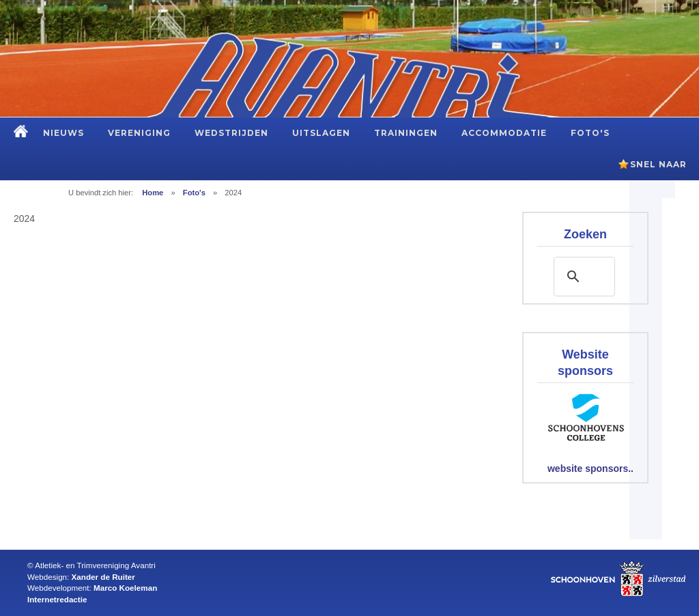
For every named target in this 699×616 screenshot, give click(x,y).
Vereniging (139, 133)
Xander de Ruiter (103, 577)
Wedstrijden (231, 133)
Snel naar (658, 164)
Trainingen (406, 133)
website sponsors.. (590, 468)
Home (153, 193)
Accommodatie (504, 133)
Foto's (590, 133)
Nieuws (63, 133)
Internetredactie (57, 599)
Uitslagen (321, 133)
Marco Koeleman (125, 588)
